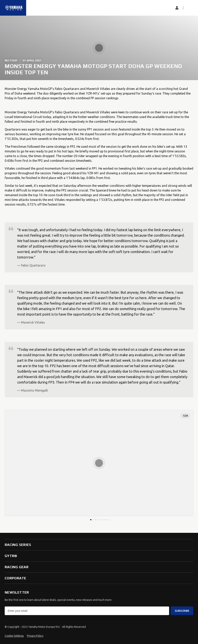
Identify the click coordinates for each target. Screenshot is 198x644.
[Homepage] (14, 8)
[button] (189, 8)
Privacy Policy (35, 636)
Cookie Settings (14, 636)
